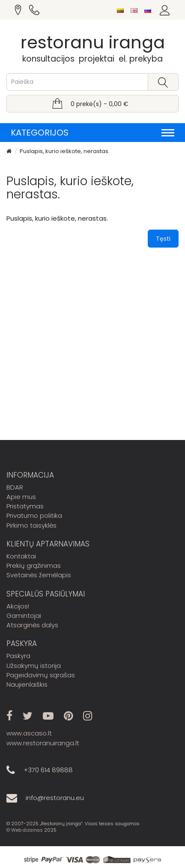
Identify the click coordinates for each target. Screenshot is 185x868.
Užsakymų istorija (34, 666)
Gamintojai (24, 616)
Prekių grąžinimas (34, 565)
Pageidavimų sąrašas (41, 675)
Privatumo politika (34, 515)
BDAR (15, 487)
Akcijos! (18, 606)
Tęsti (163, 239)
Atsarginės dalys (32, 625)
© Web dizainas (25, 830)
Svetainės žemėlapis (39, 575)
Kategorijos (92, 133)
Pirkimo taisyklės (31, 525)
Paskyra (18, 656)
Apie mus (21, 497)
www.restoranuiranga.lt (43, 743)
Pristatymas (25, 506)
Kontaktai (21, 556)
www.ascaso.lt (29, 733)
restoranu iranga (93, 42)
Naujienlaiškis (27, 684)
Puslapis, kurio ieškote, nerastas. (65, 151)
